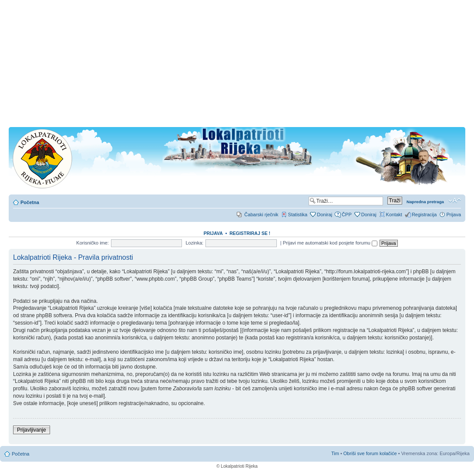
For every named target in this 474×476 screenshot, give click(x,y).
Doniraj (324, 215)
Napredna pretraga (425, 202)
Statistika (298, 215)
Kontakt (394, 215)
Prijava (454, 215)
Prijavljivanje (32, 430)
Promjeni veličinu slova (455, 201)
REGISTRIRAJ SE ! (250, 233)
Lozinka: (194, 243)
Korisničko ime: (92, 243)
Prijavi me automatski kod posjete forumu (330, 243)
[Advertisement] (237, 66)
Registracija (424, 215)
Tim (335, 453)
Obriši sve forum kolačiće (370, 453)
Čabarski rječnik (261, 215)
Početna (30, 202)
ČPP (347, 215)
